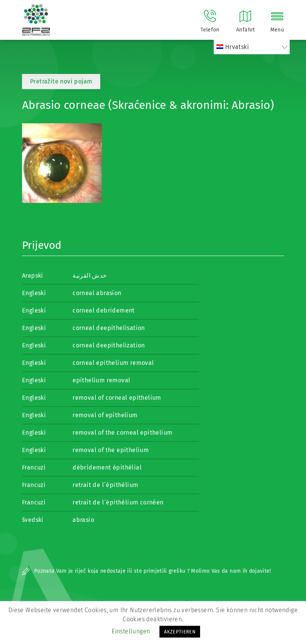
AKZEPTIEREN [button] (180, 632)
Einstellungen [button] (131, 631)
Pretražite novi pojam (61, 81)
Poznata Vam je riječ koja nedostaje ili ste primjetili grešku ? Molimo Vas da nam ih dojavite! (147, 571)
